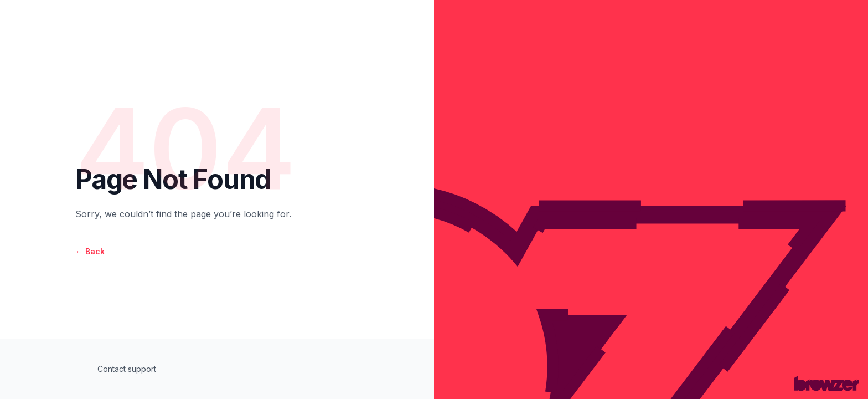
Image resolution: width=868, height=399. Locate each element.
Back (90, 251)
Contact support (127, 369)
